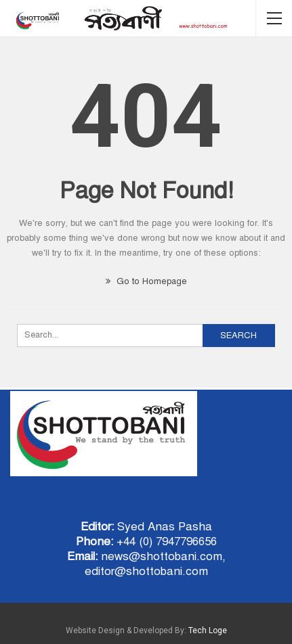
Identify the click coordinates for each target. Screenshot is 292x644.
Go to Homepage (146, 281)
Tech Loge (208, 630)
